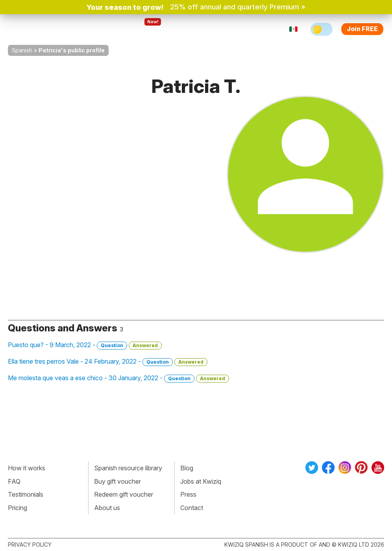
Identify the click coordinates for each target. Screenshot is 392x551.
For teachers (189, 29)
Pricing (228, 29)
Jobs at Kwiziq (201, 481)
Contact (192, 508)
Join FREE (362, 29)
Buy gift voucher (117, 481)
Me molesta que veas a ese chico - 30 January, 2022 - (118, 378)
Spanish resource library (128, 468)
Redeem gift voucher (124, 494)
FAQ (14, 481)
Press (188, 494)
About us (107, 508)
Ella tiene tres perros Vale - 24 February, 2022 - (108, 362)
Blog (187, 468)
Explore (146, 29)
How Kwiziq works (95, 29)
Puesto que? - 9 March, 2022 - (85, 345)
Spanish (22, 50)
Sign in (258, 29)
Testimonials (26, 494)
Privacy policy (30, 545)
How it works (27, 468)
